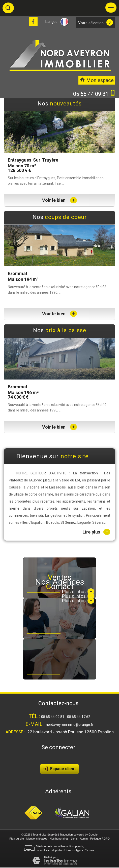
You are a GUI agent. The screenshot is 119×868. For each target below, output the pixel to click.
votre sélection (91, 23)
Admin (84, 839)
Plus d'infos (78, 601)
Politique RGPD (100, 839)
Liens (74, 839)
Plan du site (17, 839)
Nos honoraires (59, 839)
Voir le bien (59, 200)
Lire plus (96, 532)
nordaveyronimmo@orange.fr (70, 725)
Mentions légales (37, 839)
